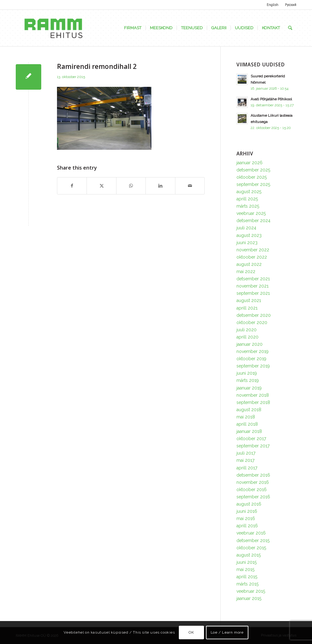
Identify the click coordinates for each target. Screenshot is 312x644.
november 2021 (252, 286)
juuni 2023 (247, 243)
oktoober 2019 (251, 359)
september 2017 (253, 446)
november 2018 (253, 395)
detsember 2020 (254, 315)
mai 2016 (246, 518)
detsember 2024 (253, 221)
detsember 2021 (253, 279)
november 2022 (253, 250)
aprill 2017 (247, 468)
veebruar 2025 (251, 213)
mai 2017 (245, 460)
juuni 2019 (247, 373)
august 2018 (249, 410)
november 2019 (252, 351)
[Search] (290, 28)
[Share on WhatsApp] (131, 186)
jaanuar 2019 (249, 388)
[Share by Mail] (190, 186)
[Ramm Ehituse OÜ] (53, 28)
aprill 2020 (247, 337)
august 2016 (249, 504)
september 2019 (253, 366)
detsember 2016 (253, 475)
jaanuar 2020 (250, 344)
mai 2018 (246, 417)
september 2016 (253, 497)
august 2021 (249, 300)
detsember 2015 (253, 540)
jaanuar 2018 (249, 431)
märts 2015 (247, 584)
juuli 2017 (246, 453)
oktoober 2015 (251, 548)
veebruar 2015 (251, 591)
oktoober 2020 (252, 322)
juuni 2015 (247, 562)
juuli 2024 (246, 228)
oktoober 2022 (252, 257)
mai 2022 (246, 272)
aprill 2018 (247, 424)
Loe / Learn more (227, 632)
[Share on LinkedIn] (160, 186)
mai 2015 (245, 569)
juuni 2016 (247, 511)
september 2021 (253, 293)
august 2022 (249, 264)
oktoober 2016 (252, 490)
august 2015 (249, 555)
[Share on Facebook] (72, 186)
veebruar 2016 (251, 533)
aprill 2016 (247, 526)
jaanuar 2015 (249, 598)
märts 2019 (248, 380)
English (272, 5)
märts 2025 (248, 206)
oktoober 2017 (251, 439)
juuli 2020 (247, 330)
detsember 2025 (253, 170)
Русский (291, 5)
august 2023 (249, 235)
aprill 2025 (247, 199)
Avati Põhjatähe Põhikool (271, 99)
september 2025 (253, 184)
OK (191, 632)
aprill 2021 (247, 308)
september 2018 (253, 402)
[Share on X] (101, 186)
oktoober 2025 (252, 177)
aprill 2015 (247, 577)
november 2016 (253, 482)
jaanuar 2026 (250, 163)
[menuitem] (273, 5)
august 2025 (249, 192)
